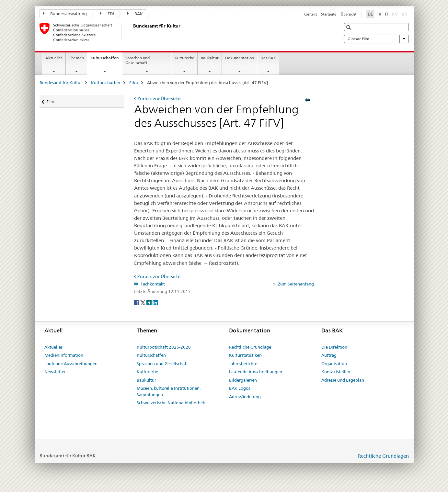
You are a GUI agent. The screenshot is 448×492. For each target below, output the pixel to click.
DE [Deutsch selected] (370, 14)
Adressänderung (245, 397)
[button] (349, 27)
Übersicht (349, 14)
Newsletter (55, 372)
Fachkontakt (152, 284)
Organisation (334, 363)
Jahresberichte (243, 363)
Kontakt (310, 14)
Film (134, 83)
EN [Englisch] (405, 14)
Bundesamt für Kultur (61, 83)
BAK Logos (240, 388)
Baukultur (210, 58)
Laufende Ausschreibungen (71, 363)
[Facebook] (137, 302)
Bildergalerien (243, 380)
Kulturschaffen (106, 60)
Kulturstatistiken (245, 355)
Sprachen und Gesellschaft (138, 60)
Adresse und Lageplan (343, 380)
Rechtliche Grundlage (250, 347)
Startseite (329, 14)
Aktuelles (54, 58)
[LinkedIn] (155, 302)
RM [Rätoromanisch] (396, 14)
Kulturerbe (184, 58)
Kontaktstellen (336, 372)
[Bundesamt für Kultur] (132, 32)
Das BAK (268, 58)
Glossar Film (376, 39)
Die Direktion (334, 347)
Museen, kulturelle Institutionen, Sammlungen (169, 391)
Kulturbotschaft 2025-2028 (164, 347)
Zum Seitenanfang (295, 284)
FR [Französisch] (379, 14)
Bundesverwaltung (65, 14)
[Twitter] (143, 302)
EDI (107, 14)
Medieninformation (64, 355)
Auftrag (329, 355)
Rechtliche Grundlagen (383, 456)
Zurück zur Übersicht (159, 99)
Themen (76, 58)
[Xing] (149, 302)
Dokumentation (240, 58)
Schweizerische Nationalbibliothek (171, 403)
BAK (135, 14)
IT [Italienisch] (387, 14)
